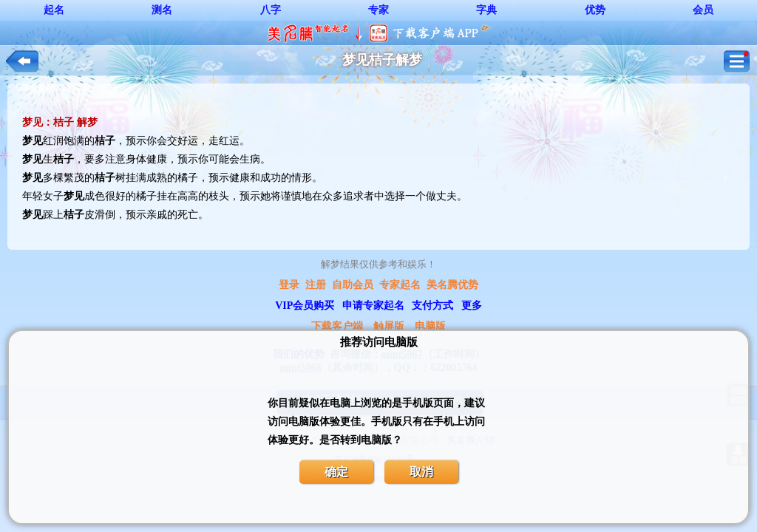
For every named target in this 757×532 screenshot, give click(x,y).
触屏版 (389, 326)
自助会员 (353, 285)
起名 (54, 10)
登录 (289, 285)
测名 (162, 10)
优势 (595, 10)
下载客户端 (337, 326)
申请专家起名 (373, 306)
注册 (316, 285)
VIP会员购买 (305, 306)
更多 (472, 306)
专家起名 (400, 285)
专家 (378, 10)
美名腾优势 (452, 285)
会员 (703, 10)
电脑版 (430, 326)
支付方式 (432, 306)
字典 (486, 10)
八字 (271, 10)
